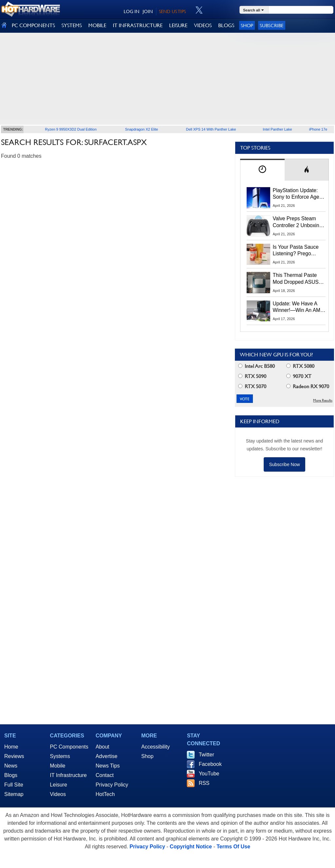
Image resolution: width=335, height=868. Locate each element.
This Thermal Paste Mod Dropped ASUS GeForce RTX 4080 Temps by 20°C (296, 279)
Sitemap (14, 794)
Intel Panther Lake (277, 129)
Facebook (210, 764)
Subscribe (272, 25)
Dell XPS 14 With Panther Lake (211, 129)
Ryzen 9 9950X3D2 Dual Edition (71, 129)
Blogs (11, 775)
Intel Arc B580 (256, 366)
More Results (323, 400)
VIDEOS (203, 25)
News (11, 766)
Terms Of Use (233, 847)
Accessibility (156, 747)
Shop (247, 25)
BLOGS (226, 25)
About (102, 747)
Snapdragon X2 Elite (141, 129)
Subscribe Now (284, 464)
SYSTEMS (72, 25)
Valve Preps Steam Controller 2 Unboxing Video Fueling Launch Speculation (298, 222)
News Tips (108, 766)
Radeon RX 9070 (308, 386)
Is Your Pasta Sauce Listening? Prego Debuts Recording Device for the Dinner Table (297, 251)
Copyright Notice (191, 847)
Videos (58, 794)
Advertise (106, 756)
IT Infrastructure (69, 775)
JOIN (148, 11)
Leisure (59, 785)
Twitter (206, 755)
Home (11, 747)
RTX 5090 (252, 376)
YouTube (209, 774)
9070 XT (299, 376)
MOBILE (97, 25)
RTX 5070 (252, 386)
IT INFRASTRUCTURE (138, 25)
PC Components (69, 747)
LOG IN (132, 11)
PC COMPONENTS (33, 25)
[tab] (262, 170)
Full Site (14, 785)
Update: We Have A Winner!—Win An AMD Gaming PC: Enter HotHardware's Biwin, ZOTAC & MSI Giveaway (299, 307)
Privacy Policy (112, 785)
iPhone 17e (318, 129)
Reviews (14, 756)
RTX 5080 (300, 366)
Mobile (58, 766)
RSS (204, 783)
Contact (105, 775)
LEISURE (178, 25)
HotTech (105, 794)
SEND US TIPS (172, 11)
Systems (60, 756)
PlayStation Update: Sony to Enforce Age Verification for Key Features (296, 194)
